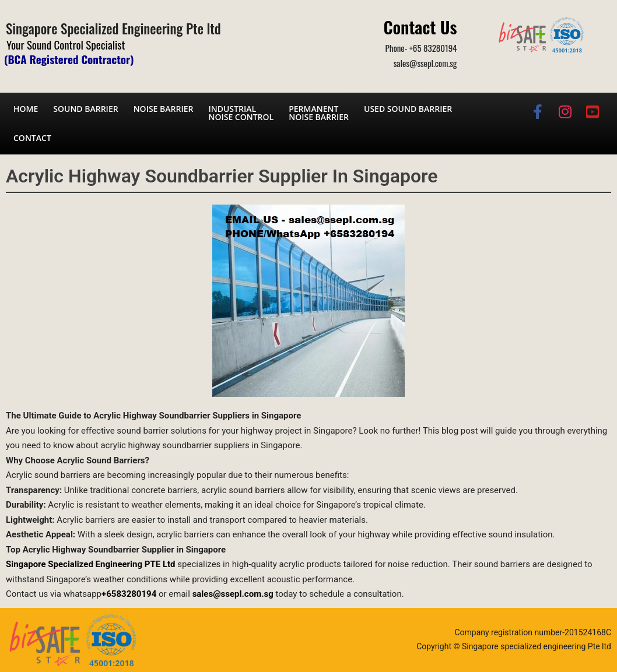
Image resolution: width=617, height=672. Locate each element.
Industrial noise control (241, 113)
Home (26, 109)
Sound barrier (85, 109)
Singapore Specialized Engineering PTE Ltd (91, 564)
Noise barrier (164, 109)
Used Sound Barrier (408, 109)
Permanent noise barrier (319, 113)
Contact (32, 138)
